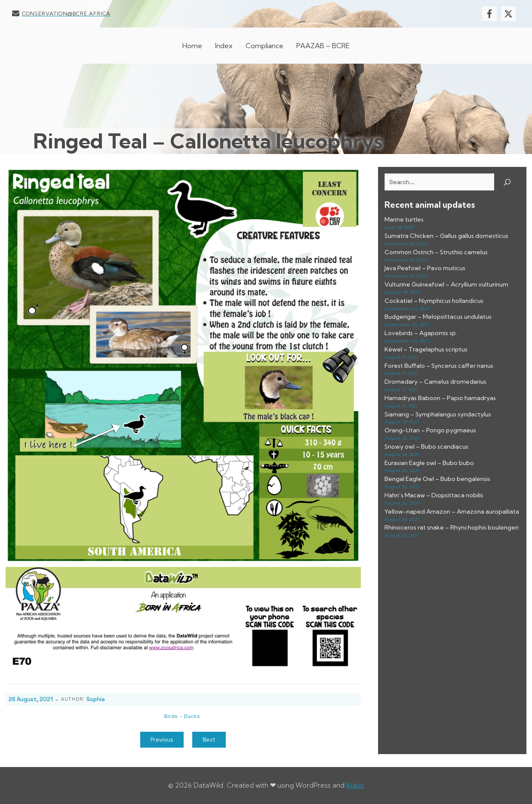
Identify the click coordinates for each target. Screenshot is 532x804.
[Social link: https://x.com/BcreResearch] (510, 14)
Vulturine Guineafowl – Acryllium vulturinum (446, 284)
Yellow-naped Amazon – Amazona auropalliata (452, 511)
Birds (171, 716)
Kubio (355, 785)
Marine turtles (404, 219)
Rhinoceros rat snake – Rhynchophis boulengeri (452, 527)
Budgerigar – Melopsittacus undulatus (438, 317)
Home (192, 46)
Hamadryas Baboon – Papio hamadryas (440, 398)
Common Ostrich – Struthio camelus (436, 252)
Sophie (96, 699)
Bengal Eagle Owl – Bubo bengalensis (437, 479)
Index (224, 46)
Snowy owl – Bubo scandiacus (426, 447)
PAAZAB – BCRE (323, 46)
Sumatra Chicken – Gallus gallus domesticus (446, 236)
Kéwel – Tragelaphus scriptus (426, 349)
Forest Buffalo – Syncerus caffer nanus (439, 366)
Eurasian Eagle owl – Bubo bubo (429, 463)
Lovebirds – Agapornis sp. (421, 333)
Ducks (192, 716)
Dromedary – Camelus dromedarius (435, 382)
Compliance (264, 46)
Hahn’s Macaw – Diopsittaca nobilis (434, 495)
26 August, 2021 (31, 699)
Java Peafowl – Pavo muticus (425, 268)
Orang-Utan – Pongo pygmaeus (430, 430)
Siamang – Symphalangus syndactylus (438, 414)
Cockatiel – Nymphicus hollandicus (434, 301)
